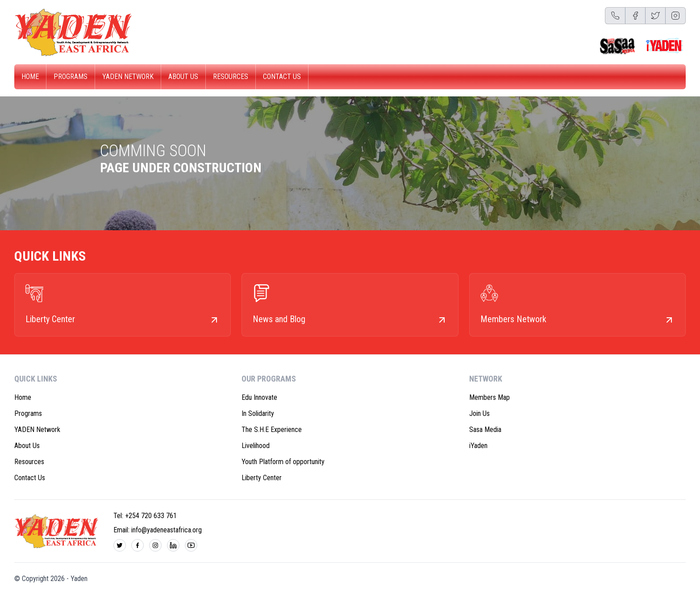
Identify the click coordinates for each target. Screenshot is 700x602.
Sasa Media (485, 430)
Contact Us (282, 77)
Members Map (490, 397)
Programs (71, 77)
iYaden (478, 446)
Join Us (479, 413)
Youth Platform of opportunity (283, 462)
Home (30, 77)
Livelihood (256, 446)
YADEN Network (128, 77)
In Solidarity (258, 413)
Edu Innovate (259, 397)
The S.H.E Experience (272, 430)
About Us (183, 77)
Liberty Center (262, 478)
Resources (231, 77)
